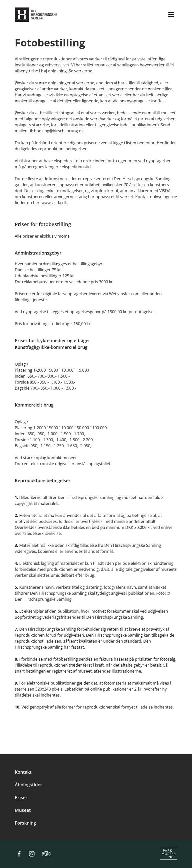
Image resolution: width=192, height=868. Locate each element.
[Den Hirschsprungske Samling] (37, 15)
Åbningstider (28, 785)
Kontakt (23, 772)
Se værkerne (80, 71)
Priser (21, 797)
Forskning (25, 823)
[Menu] (171, 14)
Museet (23, 810)
